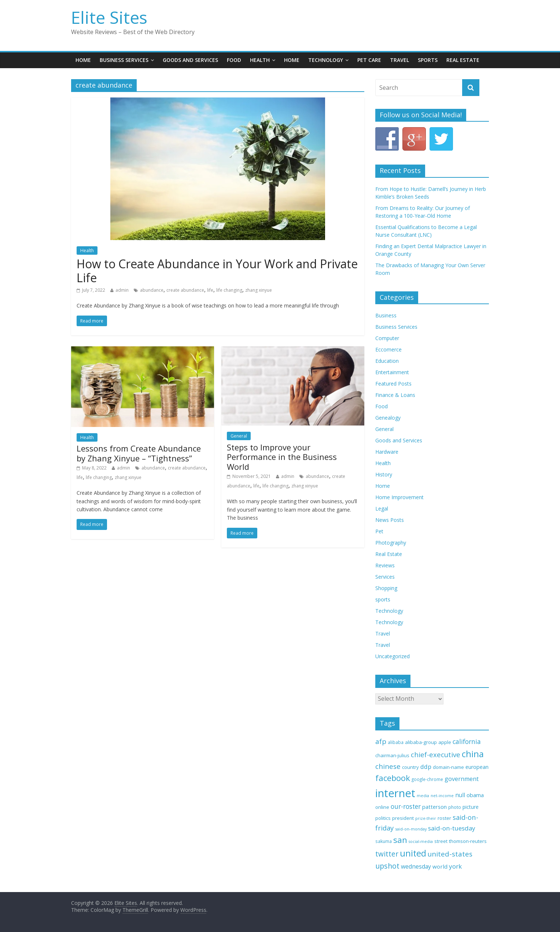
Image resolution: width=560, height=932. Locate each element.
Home (83, 60)
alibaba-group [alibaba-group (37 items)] (421, 742)
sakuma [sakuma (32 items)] (384, 841)
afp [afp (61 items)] (381, 741)
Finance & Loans (395, 395)
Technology (326, 60)
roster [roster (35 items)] (444, 818)
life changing (229, 290)
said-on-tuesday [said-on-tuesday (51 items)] (452, 828)
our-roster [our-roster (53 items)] (406, 806)
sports (383, 599)
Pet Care (369, 60)
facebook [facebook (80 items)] (393, 778)
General (239, 436)
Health (260, 60)
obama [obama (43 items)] (475, 795)
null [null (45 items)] (460, 795)
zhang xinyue (259, 290)
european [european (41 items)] (477, 767)
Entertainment (392, 372)
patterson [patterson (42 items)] (434, 807)
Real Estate (463, 60)
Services (385, 577)
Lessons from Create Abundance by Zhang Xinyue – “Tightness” (139, 453)
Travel (399, 60)
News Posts (390, 520)
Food (234, 60)
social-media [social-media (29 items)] (421, 841)
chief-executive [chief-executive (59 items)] (436, 754)
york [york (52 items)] (455, 866)
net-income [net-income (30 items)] (442, 795)
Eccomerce (388, 349)
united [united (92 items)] (413, 853)
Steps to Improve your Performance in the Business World (282, 457)
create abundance (185, 290)
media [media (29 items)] (423, 796)
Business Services (124, 60)
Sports (428, 60)
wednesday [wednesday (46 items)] (416, 866)
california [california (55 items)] (467, 741)
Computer (387, 338)
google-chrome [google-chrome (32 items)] (427, 779)
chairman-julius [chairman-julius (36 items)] (392, 755)
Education (387, 361)
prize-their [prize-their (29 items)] (426, 818)
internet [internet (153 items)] (395, 793)
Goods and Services (190, 60)
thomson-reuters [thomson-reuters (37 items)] (468, 841)
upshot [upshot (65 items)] (387, 866)
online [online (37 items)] (382, 807)
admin (122, 290)
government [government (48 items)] (462, 779)
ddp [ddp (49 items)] (426, 767)
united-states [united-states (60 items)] (450, 854)
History (384, 474)
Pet (379, 531)
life (210, 290)
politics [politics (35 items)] (383, 818)
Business (386, 315)
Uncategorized (393, 656)
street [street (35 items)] (441, 841)
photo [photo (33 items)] (455, 807)
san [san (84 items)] (400, 840)
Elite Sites (109, 17)
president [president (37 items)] (403, 818)
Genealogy (388, 418)
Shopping (386, 588)
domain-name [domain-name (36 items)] (448, 767)
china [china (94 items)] (473, 754)
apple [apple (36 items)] (445, 742)
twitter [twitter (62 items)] (387, 854)
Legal (382, 509)
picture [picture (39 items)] (471, 807)
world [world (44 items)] (440, 866)
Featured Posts (393, 384)
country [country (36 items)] (410, 767)
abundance (152, 290)
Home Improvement (399, 497)
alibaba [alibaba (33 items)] (396, 742)
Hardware (387, 452)
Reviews (385, 565)
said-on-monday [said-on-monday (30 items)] (411, 829)
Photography (391, 543)
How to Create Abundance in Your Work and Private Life (217, 271)
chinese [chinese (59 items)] (388, 766)
